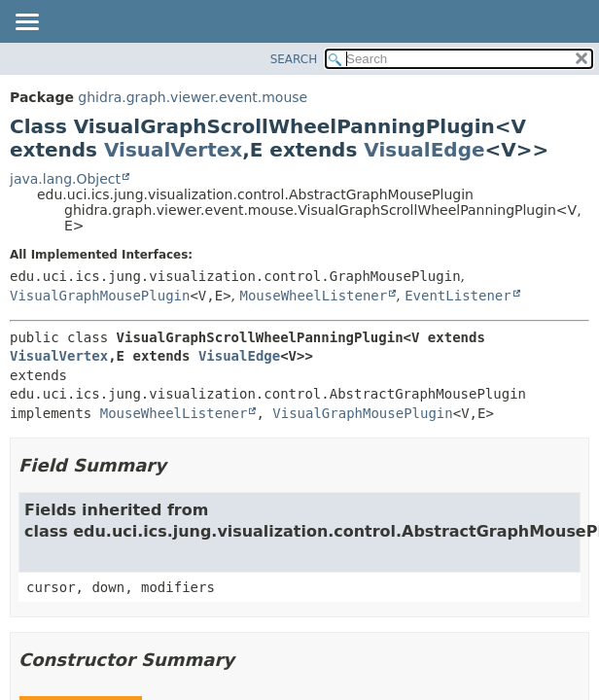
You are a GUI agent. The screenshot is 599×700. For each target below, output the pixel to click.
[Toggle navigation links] (26, 23)
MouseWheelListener (314, 296)
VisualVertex (173, 150)
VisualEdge (424, 150)
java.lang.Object (65, 179)
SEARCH (294, 59)
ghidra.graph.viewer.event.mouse (193, 97)
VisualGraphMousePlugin (100, 296)
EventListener (458, 296)
